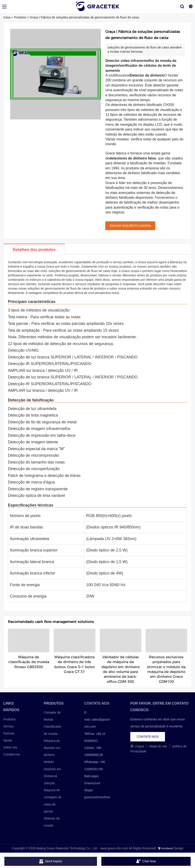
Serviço (8, 726)
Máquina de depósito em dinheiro (52, 748)
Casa (7, 17)
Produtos (20, 17)
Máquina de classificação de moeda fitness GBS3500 (29, 662)
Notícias (9, 733)
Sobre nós (10, 747)
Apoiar (8, 740)
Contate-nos (12, 754)
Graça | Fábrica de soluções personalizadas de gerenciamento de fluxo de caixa (84, 17)
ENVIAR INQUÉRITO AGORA (130, 226)
